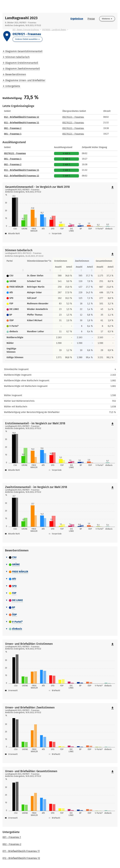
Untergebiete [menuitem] (13, 86)
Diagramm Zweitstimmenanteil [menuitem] (23, 69)
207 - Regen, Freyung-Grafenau (26, 30)
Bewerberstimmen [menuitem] (16, 74)
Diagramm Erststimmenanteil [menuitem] (22, 63)
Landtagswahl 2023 (21, 18)
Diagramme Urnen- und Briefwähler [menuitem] (25, 80)
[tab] (60, 557)
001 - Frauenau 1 (13, 134)
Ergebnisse (77, 19)
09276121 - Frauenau (73, 117)
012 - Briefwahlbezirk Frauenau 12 (22, 117)
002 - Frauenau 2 (13, 128)
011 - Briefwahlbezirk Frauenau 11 (22, 123)
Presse (91, 19)
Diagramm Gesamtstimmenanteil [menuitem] (24, 51)
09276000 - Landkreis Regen (54, 30)
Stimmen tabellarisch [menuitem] (17, 57)
